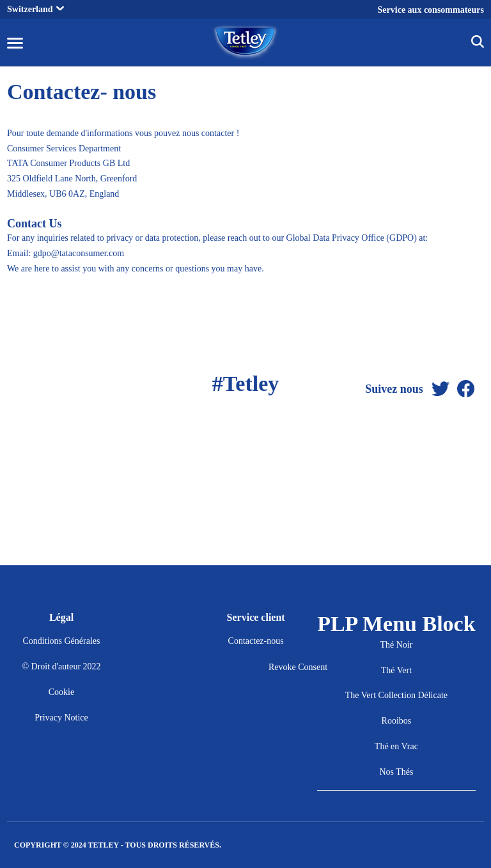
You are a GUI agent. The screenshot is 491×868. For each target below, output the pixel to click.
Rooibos (397, 721)
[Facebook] (466, 389)
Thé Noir (396, 645)
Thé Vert (396, 670)
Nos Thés (396, 772)
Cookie (61, 692)
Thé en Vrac (396, 746)
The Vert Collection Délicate (396, 695)
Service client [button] (256, 617)
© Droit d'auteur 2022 (61, 666)
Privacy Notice (61, 718)
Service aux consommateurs (431, 10)
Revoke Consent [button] (298, 667)
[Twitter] (440, 389)
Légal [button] (61, 617)
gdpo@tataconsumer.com (79, 253)
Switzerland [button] (35, 9)
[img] (478, 43)
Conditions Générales (62, 641)
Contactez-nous (256, 641)
